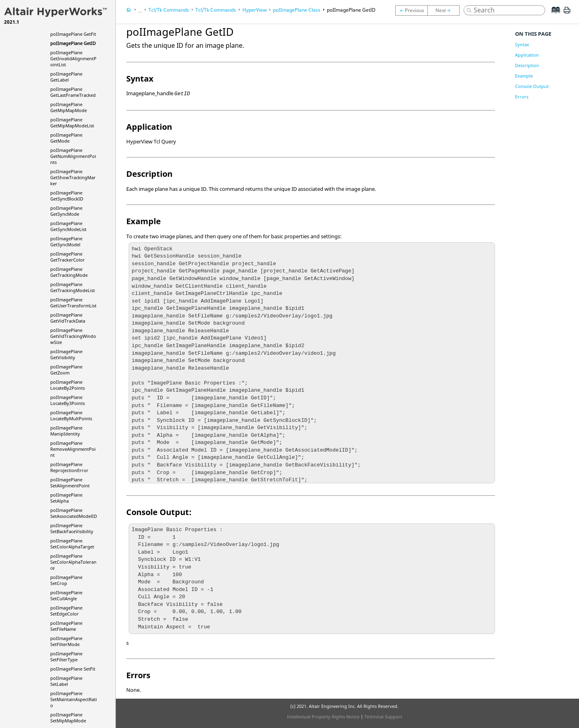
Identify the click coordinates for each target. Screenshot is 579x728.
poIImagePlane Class (297, 10)
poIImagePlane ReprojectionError (69, 467)
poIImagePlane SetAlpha (66, 498)
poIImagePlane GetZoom (66, 370)
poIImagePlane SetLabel (66, 681)
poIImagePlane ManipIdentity (66, 431)
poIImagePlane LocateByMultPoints (71, 415)
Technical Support (383, 717)
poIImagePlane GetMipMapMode (69, 107)
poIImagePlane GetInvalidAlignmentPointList (73, 58)
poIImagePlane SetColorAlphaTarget (72, 544)
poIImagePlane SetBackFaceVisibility (72, 528)
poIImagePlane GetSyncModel (66, 241)
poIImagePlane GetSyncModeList (68, 226)
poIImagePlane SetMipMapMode (68, 718)
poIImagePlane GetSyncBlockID (67, 196)
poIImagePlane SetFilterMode (66, 641)
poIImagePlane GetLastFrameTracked (73, 92)
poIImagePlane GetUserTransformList (73, 303)
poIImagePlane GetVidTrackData (68, 318)
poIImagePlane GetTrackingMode (69, 272)
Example (524, 76)
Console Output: (532, 86)
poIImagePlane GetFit (73, 34)
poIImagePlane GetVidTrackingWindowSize (73, 336)
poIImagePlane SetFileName (66, 626)
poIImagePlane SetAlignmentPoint (70, 483)
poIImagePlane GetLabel (66, 77)
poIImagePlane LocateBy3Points (68, 400)
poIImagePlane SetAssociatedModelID (74, 513)
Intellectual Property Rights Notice (323, 717)
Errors (522, 97)
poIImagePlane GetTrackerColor (68, 257)
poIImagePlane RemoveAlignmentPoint (73, 449)
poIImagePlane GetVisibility (66, 354)
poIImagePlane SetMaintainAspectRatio (74, 699)
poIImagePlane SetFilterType (66, 656)
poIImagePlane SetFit (73, 669)
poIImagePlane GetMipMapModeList (72, 123)
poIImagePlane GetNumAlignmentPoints (73, 156)
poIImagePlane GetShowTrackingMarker (73, 177)
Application (527, 55)
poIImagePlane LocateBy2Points (68, 385)
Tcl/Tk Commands (169, 10)
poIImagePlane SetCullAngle (66, 595)
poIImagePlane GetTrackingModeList (73, 287)
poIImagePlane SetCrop (66, 580)
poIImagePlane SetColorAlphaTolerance (73, 562)
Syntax (522, 44)
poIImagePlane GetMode (66, 138)
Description (527, 65)
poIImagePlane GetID (73, 43)
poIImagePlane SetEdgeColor (66, 611)
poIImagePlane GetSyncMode (66, 211)
